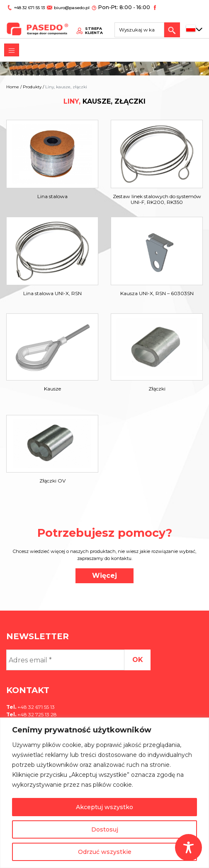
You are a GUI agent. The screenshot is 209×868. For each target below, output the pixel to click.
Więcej (104, 576)
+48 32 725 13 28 (36, 714)
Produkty (32, 87)
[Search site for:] (142, 27)
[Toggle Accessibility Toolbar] (188, 847)
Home (13, 87)
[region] (104, 793)
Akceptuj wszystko (104, 807)
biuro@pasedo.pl (68, 7)
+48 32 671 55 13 (28, 7)
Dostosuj (105, 829)
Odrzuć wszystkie (105, 852)
